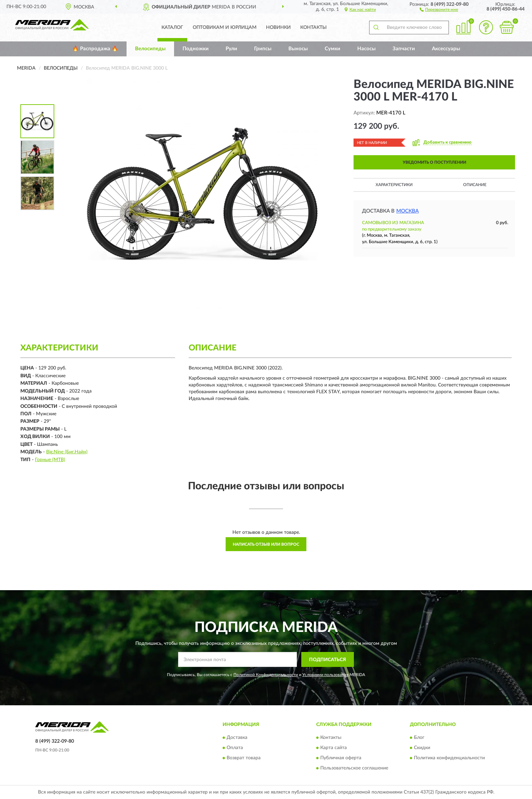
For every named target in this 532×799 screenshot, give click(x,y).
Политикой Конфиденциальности (266, 675)
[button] (439, 9)
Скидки (422, 748)
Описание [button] (475, 185)
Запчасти (404, 49)
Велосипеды (150, 49)
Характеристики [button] (394, 185)
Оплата (235, 748)
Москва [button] (407, 211)
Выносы (298, 49)
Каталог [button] (172, 28)
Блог (419, 738)
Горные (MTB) (50, 460)
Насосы (366, 49)
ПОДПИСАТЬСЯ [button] (328, 660)
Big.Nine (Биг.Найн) (67, 452)
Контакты (313, 28)
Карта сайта (334, 748)
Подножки (196, 49)
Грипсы (263, 49)
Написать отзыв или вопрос (266, 544)
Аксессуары (446, 49)
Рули (231, 49)
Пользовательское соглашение (354, 768)
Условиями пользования (325, 675)
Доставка (237, 738)
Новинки (278, 28)
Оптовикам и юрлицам (225, 28)
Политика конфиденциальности (449, 758)
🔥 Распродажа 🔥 (95, 49)
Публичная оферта (341, 758)
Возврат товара (244, 758)
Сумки (332, 49)
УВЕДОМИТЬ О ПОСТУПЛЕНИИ (434, 162)
